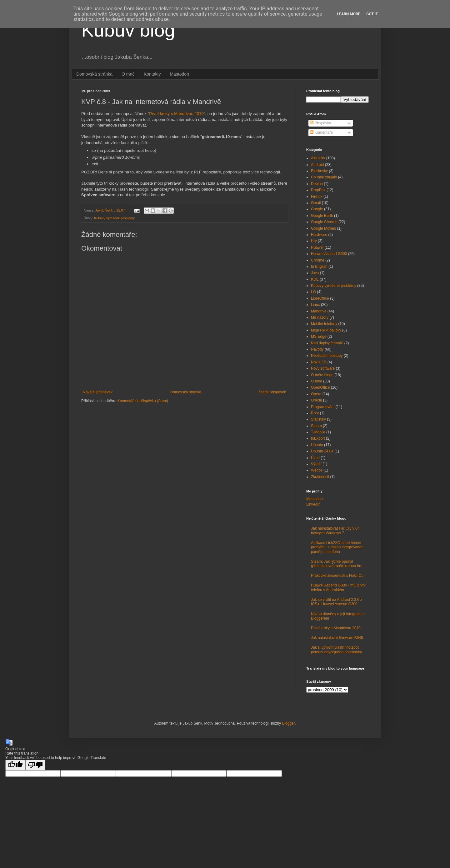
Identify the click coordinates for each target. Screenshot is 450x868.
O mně (128, 74)
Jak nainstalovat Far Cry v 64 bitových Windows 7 (335, 531)
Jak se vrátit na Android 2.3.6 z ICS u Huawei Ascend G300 (337, 602)
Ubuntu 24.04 (322, 451)
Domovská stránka (94, 74)
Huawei (317, 247)
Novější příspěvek (98, 392)
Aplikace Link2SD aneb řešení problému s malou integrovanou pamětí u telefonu (337, 547)
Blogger (288, 723)
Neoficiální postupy (327, 356)
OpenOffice (320, 387)
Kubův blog (128, 30)
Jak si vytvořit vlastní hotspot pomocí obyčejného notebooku (336, 650)
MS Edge (319, 337)
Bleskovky (319, 171)
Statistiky (318, 419)
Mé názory (320, 317)
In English (319, 267)
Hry (314, 241)
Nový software (323, 368)
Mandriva (319, 311)
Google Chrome (324, 222)
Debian (317, 184)
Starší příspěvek (272, 392)
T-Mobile (318, 432)
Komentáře (321, 132)
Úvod (315, 458)
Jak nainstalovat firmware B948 (337, 638)
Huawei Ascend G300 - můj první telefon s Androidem (338, 587)
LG (313, 292)
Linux (315, 305)
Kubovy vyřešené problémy (114, 218)
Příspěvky (320, 123)
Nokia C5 (319, 362)
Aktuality (318, 158)
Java (315, 273)
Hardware (319, 235)
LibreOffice (320, 298)
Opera (316, 394)
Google (317, 209)
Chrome (318, 260)
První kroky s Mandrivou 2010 (176, 114)
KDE (315, 279)
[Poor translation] (35, 765)
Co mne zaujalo (324, 177)
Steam (316, 426)
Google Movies (323, 228)
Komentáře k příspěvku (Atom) (143, 401)
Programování (323, 407)
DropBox (318, 190)
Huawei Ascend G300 (329, 254)
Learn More (349, 14)
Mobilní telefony (324, 324)
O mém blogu (322, 375)
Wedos (317, 470)
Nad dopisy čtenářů (327, 343)
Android (317, 165)
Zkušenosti (320, 477)
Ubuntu (317, 445)
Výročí (316, 464)
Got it (372, 14)
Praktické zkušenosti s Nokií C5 (337, 576)
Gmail (316, 203)
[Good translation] (15, 765)
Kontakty (152, 74)
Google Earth (322, 216)
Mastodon (179, 74)
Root (315, 413)
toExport (318, 438)
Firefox (317, 197)
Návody (317, 349)
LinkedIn (313, 504)
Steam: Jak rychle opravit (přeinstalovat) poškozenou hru (337, 564)
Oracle (316, 400)
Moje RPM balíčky (326, 330)
